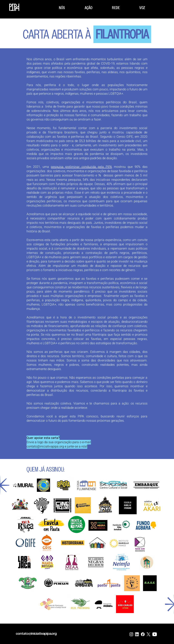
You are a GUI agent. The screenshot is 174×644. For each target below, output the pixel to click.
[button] (62, 8)
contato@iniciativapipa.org (45, 446)
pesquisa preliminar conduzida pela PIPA (81, 167)
